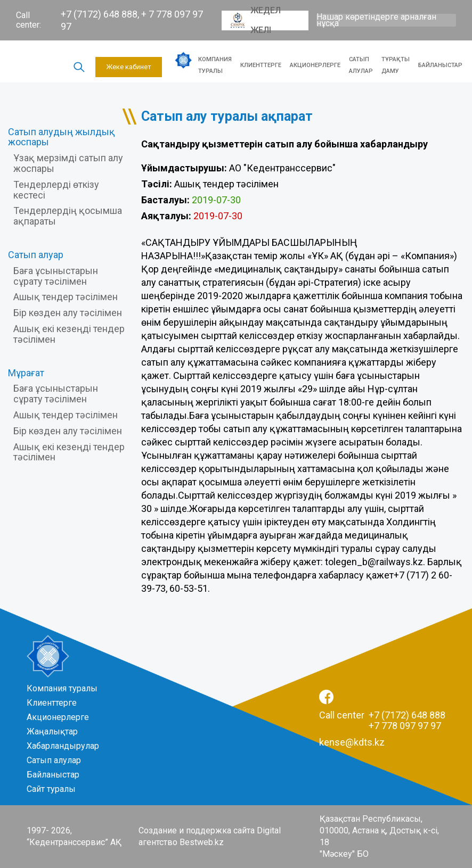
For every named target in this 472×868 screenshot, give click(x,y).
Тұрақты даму (396, 65)
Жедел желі (255, 20)
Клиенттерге (261, 65)
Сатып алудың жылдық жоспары (62, 137)
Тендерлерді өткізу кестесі (56, 190)
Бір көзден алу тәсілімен (68, 313)
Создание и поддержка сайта (197, 830)
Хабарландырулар (63, 746)
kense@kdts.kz (352, 742)
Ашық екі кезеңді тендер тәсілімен (69, 334)
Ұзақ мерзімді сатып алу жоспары (68, 163)
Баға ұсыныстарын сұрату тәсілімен (56, 276)
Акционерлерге (315, 65)
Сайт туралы (51, 789)
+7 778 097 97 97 (405, 726)
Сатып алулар (361, 65)
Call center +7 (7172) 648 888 (382, 715)
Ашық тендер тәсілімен (66, 297)
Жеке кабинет (129, 67)
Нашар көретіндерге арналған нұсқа (376, 20)
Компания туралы (215, 65)
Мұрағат (26, 373)
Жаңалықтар (52, 731)
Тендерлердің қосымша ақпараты (68, 216)
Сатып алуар (36, 255)
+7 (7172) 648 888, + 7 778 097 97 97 (132, 20)
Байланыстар (440, 65)
